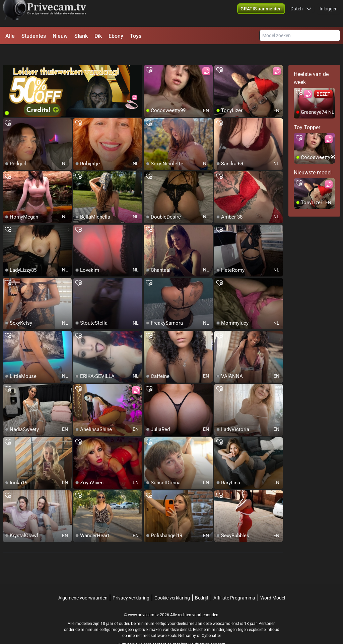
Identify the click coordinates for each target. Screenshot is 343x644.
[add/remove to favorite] (149, 54)
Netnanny (188, 619)
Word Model (273, 581)
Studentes (34, 36)
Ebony (116, 36)
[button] (301, 13)
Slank (81, 36)
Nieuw (60, 36)
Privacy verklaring (131, 581)
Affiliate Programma (234, 581)
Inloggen (329, 13)
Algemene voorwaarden (83, 581)
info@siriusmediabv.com (203, 628)
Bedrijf (202, 581)
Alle (10, 36)
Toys (136, 36)
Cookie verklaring (172, 581)
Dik (98, 36)
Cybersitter (211, 619)
